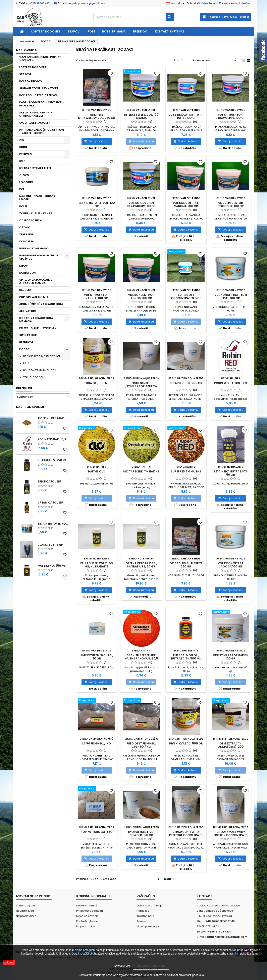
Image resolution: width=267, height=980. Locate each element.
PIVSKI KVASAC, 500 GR (186, 743)
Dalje (170, 879)
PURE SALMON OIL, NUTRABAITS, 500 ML (186, 657)
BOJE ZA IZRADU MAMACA (40, 370)
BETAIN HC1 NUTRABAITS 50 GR (231, 473)
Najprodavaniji (30, 407)
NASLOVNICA (26, 50)
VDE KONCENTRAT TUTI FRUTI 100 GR (231, 296)
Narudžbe (143, 911)
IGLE (22, 161)
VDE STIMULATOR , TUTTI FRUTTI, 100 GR (186, 116)
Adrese (141, 921)
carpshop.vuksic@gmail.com (86, 3)
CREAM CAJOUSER (50, 503)
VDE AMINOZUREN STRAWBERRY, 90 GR (141, 204)
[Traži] (133, 17)
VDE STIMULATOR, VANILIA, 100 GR (97, 296)
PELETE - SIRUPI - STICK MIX (38, 328)
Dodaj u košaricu (97, 141)
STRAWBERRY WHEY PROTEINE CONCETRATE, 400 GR (186, 835)
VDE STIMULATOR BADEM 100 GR (231, 657)
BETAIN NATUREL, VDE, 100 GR (53, 524)
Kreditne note (145, 916)
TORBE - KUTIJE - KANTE (36, 213)
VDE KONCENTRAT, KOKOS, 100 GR (141, 296)
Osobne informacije (150, 906)
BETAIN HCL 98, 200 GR (186, 383)
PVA (22, 189)
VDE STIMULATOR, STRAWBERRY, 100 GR (231, 116)
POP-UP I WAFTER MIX (34, 297)
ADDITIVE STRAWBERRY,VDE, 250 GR (97, 116)
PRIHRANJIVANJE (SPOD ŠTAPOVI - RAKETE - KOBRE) (42, 131)
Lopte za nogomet (46, 31)
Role (91, 31)
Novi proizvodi (25, 911)
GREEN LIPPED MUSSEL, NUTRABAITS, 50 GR (141, 565)
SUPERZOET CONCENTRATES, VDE (186, 296)
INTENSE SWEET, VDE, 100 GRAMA (141, 116)
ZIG (22, 140)
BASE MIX (25, 290)
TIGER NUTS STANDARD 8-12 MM (53, 418)
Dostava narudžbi (88, 906)
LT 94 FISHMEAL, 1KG (97, 743)
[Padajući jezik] (176, 3)
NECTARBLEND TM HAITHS (141, 471)
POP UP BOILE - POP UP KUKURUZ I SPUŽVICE (41, 257)
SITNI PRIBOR (28, 335)
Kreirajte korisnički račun (235, 3)
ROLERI (24, 206)
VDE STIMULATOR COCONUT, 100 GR (231, 204)
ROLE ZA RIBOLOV (31, 81)
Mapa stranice (86, 926)
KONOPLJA (26, 241)
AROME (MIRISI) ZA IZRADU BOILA (41, 304)
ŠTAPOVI (25, 74)
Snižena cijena (25, 906)
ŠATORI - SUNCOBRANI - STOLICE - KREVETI (36, 114)
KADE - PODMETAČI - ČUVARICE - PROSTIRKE (42, 104)
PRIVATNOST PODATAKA (151, 966)
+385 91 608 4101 (40, 3)
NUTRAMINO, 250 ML (52, 460)
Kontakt (204, 896)
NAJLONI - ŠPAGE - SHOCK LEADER (37, 198)
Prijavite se (208, 3)
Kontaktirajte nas (170, 31)
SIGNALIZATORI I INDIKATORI (39, 88)
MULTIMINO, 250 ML (52, 566)
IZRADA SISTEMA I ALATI (35, 168)
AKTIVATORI (28, 311)
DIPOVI (24, 266)
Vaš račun (146, 896)
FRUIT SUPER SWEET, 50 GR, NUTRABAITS (97, 565)
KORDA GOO (28, 273)
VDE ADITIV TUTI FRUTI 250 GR (186, 565)
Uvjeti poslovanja (87, 916)
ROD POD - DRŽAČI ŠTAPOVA (38, 95)
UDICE (23, 147)
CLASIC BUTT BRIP (50, 545)
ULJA (26, 363)
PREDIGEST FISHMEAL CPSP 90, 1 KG (141, 745)
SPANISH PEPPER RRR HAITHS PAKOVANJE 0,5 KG (141, 658)
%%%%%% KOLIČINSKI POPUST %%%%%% (40, 59)
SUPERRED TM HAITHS (186, 471)
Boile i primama (114, 31)
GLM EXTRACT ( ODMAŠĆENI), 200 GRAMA (231, 747)
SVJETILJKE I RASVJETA (35, 123)
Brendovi (140, 31)
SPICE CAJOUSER (49, 481)
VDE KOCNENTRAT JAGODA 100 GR (231, 565)
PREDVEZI (25, 154)
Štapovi (74, 31)
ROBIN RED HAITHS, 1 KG (53, 439)
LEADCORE (26, 182)
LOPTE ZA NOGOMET (33, 67)
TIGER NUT (26, 234)
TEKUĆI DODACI (33, 377)
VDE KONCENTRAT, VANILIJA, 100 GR (186, 204)
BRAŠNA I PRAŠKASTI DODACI (42, 356)
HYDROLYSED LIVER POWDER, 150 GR (141, 833)
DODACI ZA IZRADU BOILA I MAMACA (37, 320)
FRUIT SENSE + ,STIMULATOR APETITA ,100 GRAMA (141, 386)
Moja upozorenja (148, 926)
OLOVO (24, 175)
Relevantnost (215, 61)
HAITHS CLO (97, 471)
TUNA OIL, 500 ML (97, 383)
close (9, 962)
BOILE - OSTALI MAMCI (34, 248)
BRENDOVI (26, 342)
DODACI (25, 349)
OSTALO (25, 227)
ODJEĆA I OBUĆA (31, 220)
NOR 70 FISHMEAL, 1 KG (97, 832)
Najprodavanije (26, 916)
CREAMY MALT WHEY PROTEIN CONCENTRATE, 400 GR (231, 835)
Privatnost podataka (90, 911)
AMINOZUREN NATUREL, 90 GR (97, 657)
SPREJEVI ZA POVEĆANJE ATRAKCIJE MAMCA (36, 281)
